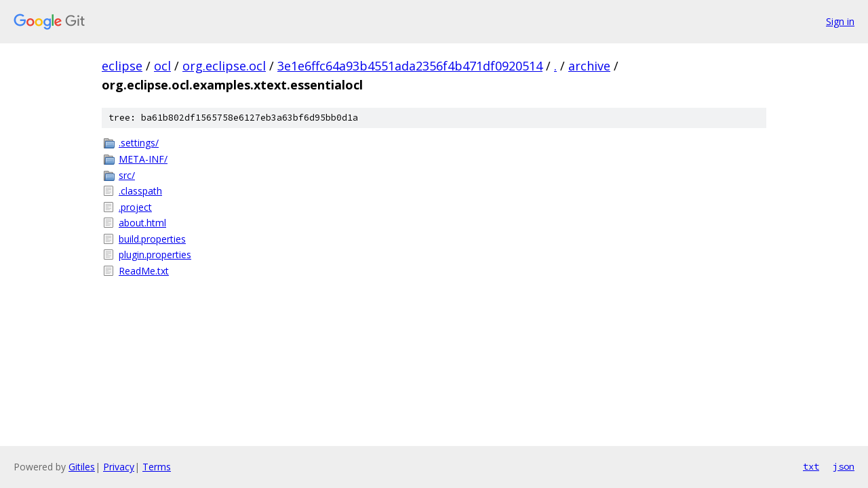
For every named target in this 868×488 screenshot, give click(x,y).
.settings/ (139, 143)
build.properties (152, 239)
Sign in (840, 21)
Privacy (119, 467)
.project (135, 207)
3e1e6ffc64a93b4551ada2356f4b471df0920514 (410, 66)
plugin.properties (155, 255)
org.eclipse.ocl (224, 66)
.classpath (140, 191)
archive (589, 66)
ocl (162, 66)
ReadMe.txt (144, 271)
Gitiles (82, 467)
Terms (157, 467)
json (844, 466)
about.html (142, 223)
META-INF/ (143, 159)
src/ (127, 175)
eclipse (122, 66)
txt (811, 466)
